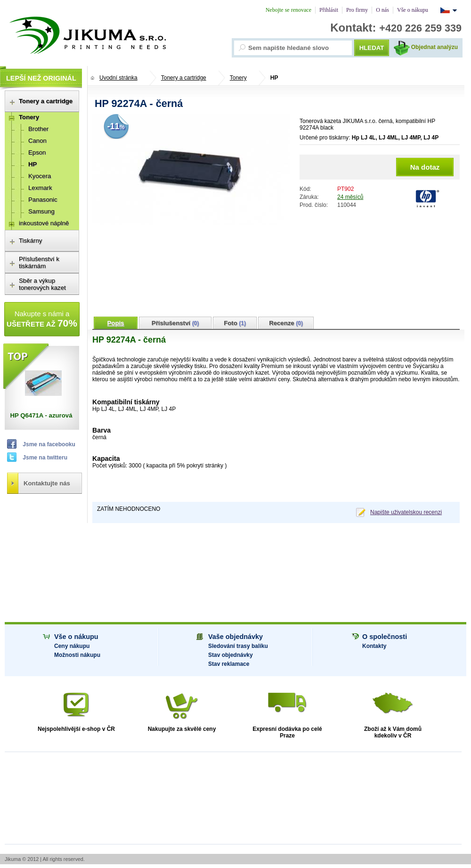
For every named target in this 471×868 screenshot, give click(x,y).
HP (274, 78)
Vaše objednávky (235, 637)
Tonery (238, 78)
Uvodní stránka (118, 78)
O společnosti (385, 637)
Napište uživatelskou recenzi (406, 512)
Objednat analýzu (434, 47)
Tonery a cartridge (184, 78)
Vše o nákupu (76, 637)
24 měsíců (350, 197)
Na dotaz (425, 167)
